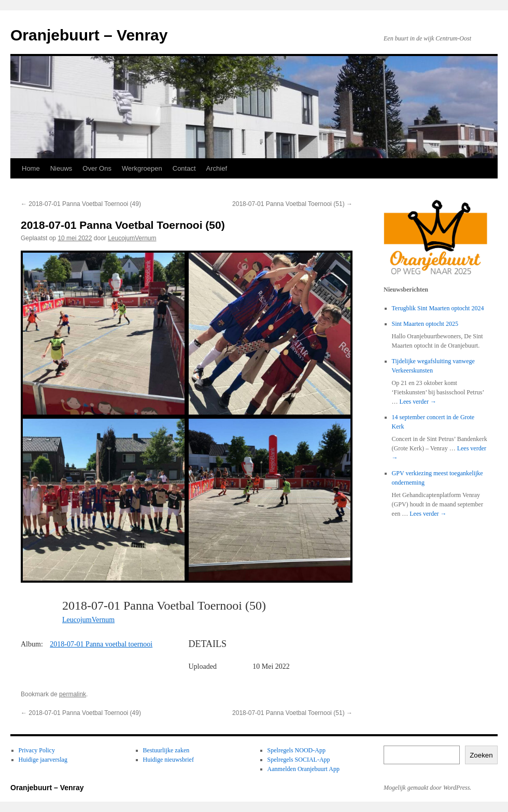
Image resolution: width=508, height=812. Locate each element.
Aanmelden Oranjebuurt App (304, 769)
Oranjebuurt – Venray (89, 35)
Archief (217, 168)
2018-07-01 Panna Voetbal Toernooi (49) (81, 204)
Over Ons (97, 168)
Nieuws (61, 168)
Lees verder (418, 402)
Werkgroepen (142, 168)
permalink (73, 694)
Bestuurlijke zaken (166, 750)
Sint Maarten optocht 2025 (425, 324)
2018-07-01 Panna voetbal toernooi (101, 644)
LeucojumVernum (132, 238)
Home (31, 168)
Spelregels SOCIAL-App (299, 760)
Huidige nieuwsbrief (168, 760)
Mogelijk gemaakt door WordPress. (427, 788)
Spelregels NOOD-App (297, 750)
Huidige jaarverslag (43, 760)
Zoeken (481, 755)
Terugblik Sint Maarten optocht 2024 (438, 308)
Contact (184, 168)
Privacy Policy (37, 750)
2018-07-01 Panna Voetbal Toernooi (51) (292, 204)
